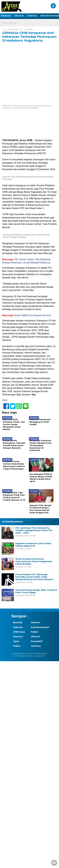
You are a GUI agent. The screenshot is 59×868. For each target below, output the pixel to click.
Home (16, 656)
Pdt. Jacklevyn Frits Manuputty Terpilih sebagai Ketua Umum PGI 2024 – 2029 (34, 530)
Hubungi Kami (40, 656)
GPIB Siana (19, 632)
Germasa (13, 23)
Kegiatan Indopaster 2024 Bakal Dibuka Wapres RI (33, 545)
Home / (5, 23)
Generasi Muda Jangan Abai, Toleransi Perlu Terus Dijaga (36, 591)
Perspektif (37, 641)
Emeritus (18, 637)
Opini (16, 641)
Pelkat (34, 632)
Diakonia (32, 16)
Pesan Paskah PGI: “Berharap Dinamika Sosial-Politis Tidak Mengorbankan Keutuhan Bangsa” (35, 577)
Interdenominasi (38, 627)
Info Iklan (29, 656)
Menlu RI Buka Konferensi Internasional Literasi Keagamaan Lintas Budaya (34, 561)
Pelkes (17, 646)
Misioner (19, 16)
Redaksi (22, 656)
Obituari (35, 637)
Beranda (6, 16)
